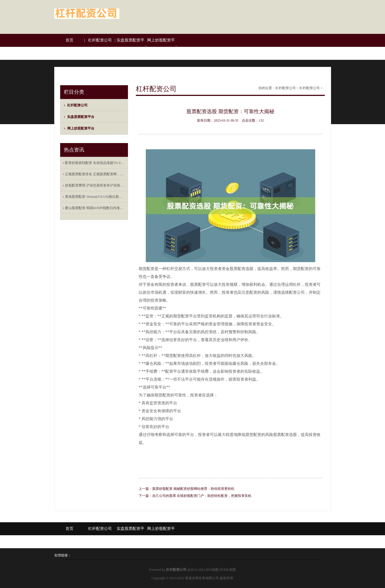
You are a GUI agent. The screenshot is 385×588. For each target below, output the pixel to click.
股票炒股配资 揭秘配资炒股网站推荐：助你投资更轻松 (193, 489)
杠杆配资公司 (100, 40)
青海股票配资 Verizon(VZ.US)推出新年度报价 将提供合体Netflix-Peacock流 (95, 197)
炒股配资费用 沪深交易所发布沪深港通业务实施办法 (95, 185)
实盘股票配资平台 (130, 47)
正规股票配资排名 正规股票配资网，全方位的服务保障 (95, 174)
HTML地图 (228, 570)
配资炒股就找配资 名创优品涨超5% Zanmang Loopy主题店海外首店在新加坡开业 (95, 163)
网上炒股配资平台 (161, 47)
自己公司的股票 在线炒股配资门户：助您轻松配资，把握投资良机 (202, 496)
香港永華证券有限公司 (202, 578)
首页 (69, 40)
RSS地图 (212, 570)
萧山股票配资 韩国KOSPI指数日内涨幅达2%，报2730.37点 (95, 208)
